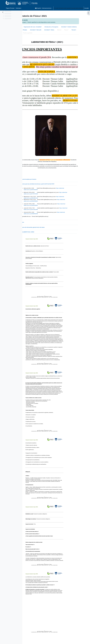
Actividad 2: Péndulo (50, 30)
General (28, 27)
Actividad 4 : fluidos (78, 30)
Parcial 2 (42, 33)
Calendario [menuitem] (18, 8)
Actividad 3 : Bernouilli (64, 30)
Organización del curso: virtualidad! (42, 27)
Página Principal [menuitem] (10, 8)
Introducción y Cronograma (61, 27)
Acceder (87, 8)
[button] (44, 8)
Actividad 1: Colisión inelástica (33, 30)
